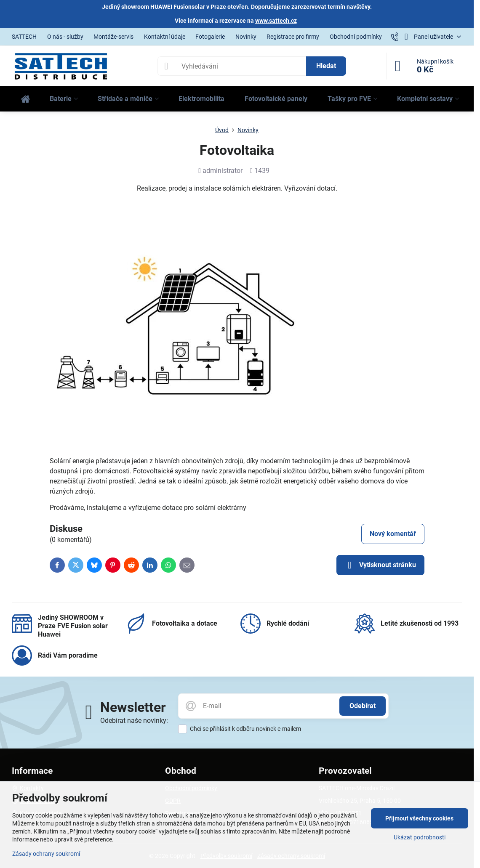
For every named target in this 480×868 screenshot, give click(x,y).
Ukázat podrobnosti (420, 837)
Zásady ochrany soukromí (46, 854)
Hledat (326, 66)
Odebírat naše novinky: (134, 721)
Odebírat (363, 706)
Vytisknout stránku (380, 565)
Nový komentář (393, 534)
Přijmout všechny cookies (419, 818)
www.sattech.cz (276, 21)
